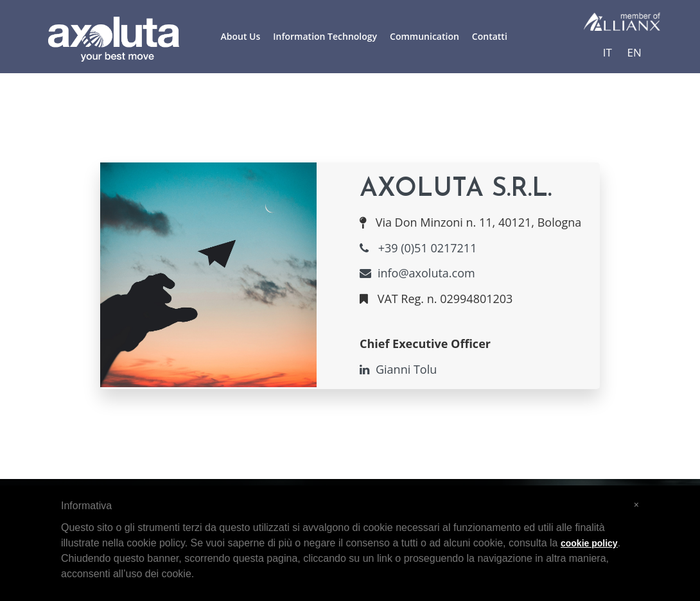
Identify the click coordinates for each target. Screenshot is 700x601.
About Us (241, 36)
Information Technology (325, 36)
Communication (424, 36)
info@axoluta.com (417, 273)
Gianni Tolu (398, 369)
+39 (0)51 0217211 (418, 248)
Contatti (490, 36)
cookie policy (589, 543)
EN (634, 52)
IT (608, 52)
